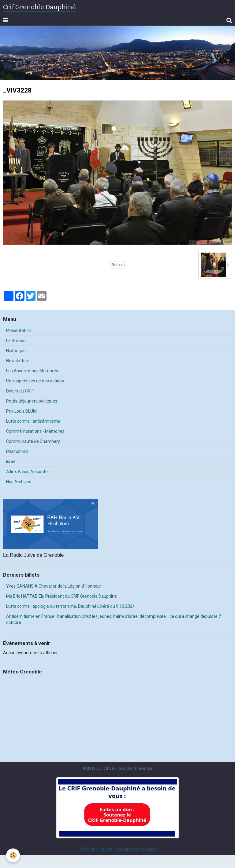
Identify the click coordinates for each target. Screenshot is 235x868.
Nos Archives (19, 482)
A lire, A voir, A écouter (28, 472)
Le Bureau (16, 341)
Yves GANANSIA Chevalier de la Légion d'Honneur (54, 586)
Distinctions (17, 451)
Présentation (19, 330)
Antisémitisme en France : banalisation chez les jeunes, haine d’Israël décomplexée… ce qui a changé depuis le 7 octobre (114, 619)
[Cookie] (13, 855)
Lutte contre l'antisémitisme (33, 421)
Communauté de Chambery (33, 441)
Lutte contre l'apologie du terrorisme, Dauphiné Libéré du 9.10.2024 (71, 606)
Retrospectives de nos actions (35, 381)
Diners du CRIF (20, 391)
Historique (16, 351)
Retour (117, 265)
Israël (11, 461)
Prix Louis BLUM (21, 411)
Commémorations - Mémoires (35, 431)
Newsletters (18, 361)
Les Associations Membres (32, 371)
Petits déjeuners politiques (32, 401)
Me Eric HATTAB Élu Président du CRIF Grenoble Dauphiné (62, 596)
